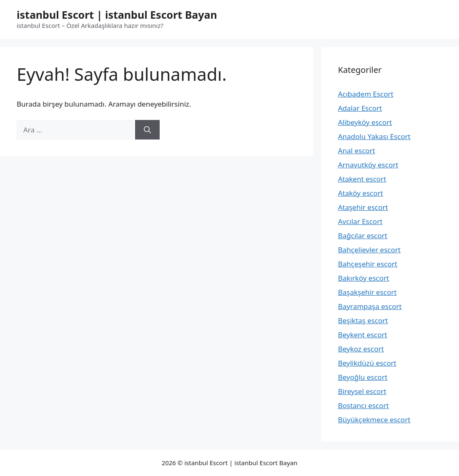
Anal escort (357, 151)
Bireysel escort (362, 391)
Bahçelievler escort (369, 250)
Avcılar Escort (360, 221)
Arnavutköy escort (368, 165)
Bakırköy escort (364, 278)
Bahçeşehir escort (368, 264)
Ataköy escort (361, 193)
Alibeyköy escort (365, 122)
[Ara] (147, 130)
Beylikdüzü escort (367, 363)
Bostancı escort (364, 405)
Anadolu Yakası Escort (374, 136)
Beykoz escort (361, 349)
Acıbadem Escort (366, 94)
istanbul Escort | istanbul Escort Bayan (117, 15)
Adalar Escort (360, 108)
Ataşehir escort (363, 207)
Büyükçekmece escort (374, 420)
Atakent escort (362, 179)
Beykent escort (363, 335)
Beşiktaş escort (363, 320)
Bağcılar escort (363, 236)
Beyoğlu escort (363, 377)
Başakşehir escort (367, 292)
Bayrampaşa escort (370, 306)
